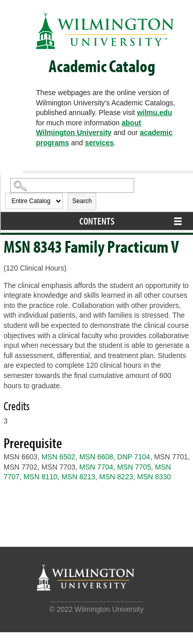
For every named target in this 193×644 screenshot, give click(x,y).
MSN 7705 (134, 467)
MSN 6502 (58, 457)
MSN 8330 (154, 477)
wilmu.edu (155, 113)
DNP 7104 (134, 457)
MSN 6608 (96, 457)
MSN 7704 (96, 467)
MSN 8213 (78, 477)
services (99, 143)
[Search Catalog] (72, 185)
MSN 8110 (40, 477)
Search (82, 201)
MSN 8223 (116, 477)
